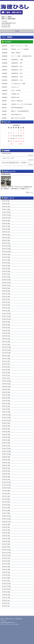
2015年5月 (5, 569)
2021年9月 (5, 356)
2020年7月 (5, 395)
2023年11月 (5, 282)
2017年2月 (5, 510)
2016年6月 (5, 533)
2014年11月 (5, 586)
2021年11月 (5, 350)
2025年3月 (5, 237)
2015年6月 (5, 567)
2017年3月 (5, 507)
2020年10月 (5, 387)
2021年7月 (5, 361)
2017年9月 (5, 491)
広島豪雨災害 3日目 (17, 73)
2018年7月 (5, 463)
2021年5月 (5, 367)
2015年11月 (5, 553)
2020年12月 (5, 381)
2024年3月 (5, 271)
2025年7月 (5, 226)
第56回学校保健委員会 (17, 108)
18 (9, 138)
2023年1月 (5, 311)
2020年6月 (5, 398)
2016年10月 (5, 522)
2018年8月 (5, 460)
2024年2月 (5, 274)
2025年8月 (5, 223)
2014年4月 (5, 606)
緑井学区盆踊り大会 (16, 115)
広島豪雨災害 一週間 (17, 60)
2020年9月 (5, 389)
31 (23, 141)
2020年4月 (5, 403)
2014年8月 (5, 595)
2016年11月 (5, 519)
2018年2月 (5, 477)
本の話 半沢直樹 (16, 90)
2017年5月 (5, 502)
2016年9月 (5, 524)
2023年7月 (5, 294)
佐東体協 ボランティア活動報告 (20, 49)
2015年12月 (5, 550)
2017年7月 (5, 496)
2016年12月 (5, 516)
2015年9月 (5, 558)
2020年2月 (5, 409)
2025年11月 (5, 215)
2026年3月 (5, 204)
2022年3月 (5, 339)
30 (21, 141)
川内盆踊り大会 (15, 94)
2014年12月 (5, 583)
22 (19, 138)
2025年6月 (5, 229)
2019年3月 (5, 440)
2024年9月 (5, 254)
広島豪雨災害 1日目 (17, 80)
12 (11, 136)
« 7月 (11, 144)
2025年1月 (5, 243)
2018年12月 (5, 448)
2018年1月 (5, 479)
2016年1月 (5, 547)
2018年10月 (5, 454)
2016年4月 (5, 538)
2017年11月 (5, 485)
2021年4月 (5, 370)
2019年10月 (5, 420)
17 (23, 136)
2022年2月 (5, 341)
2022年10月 (5, 319)
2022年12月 (5, 313)
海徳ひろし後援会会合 (17, 101)
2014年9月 (5, 592)
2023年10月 (5, 285)
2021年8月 (5, 358)
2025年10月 (5, 218)
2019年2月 (5, 443)
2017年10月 (5, 488)
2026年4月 (5, 201)
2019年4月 (5, 437)
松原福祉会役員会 (6, 174)
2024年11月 (5, 249)
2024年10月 (5, 251)
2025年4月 (5, 235)
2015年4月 (5, 572)
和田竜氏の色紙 (15, 97)
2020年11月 (5, 384)
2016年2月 (5, 544)
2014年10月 (5, 589)
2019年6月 (5, 431)
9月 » (21, 144)
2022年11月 (5, 316)
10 (23, 133)
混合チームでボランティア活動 (19, 46)
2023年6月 (5, 297)
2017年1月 (5, 513)
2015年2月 (5, 578)
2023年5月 (5, 299)
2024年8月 (5, 257)
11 (9, 136)
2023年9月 (5, 288)
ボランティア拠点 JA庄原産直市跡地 (21, 56)
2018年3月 (5, 474)
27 (14, 141)
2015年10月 (5, 555)
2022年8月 (5, 325)
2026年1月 (5, 209)
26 (11, 141)
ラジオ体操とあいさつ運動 (18, 84)
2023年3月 (5, 305)
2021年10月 (5, 353)
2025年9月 (5, 221)
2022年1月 (5, 344)
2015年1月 (5, 581)
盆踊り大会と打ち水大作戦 (18, 118)
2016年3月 (5, 541)
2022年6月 (5, 330)
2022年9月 (5, 322)
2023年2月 (5, 308)
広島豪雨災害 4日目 (17, 70)
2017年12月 (5, 482)
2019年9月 (5, 423)
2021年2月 (5, 375)
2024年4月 (5, 268)
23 (21, 138)
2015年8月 (5, 561)
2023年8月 (5, 291)
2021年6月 (5, 364)
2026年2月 (5, 207)
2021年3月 (5, 373)
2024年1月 (5, 277)
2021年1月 (5, 378)
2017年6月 (5, 499)
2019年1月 (5, 446)
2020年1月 (5, 412)
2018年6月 (5, 465)
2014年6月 (5, 600)
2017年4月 (5, 505)
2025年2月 (5, 240)
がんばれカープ (15, 87)
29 (19, 141)
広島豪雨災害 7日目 (17, 63)
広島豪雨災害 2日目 (17, 77)
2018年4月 (5, 471)
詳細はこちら (29, 192)
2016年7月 (5, 530)
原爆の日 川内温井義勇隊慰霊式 (20, 111)
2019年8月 (5, 426)
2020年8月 (5, 392)
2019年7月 (5, 429)
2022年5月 (5, 333)
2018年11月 (5, 451)
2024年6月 (5, 263)
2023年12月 (5, 280)
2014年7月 (5, 597)
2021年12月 (5, 347)
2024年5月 (5, 266)
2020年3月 (5, 406)
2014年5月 (5, 603)
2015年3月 (5, 575)
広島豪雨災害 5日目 (17, 66)
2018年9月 (5, 457)
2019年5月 (5, 434)
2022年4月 (5, 336)
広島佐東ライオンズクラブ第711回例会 (21, 104)
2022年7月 (5, 327)
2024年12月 (5, 246)
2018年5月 (5, 468)
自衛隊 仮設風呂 (16, 53)
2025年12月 (5, 212)
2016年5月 (5, 536)
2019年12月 (5, 415)
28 (16, 141)
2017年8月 (5, 493)
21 (16, 138)
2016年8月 (5, 527)
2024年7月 (5, 260)
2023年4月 (5, 302)
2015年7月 (5, 564)
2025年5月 (5, 232)
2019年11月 (5, 417)
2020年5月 (5, 401)
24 (23, 138)
